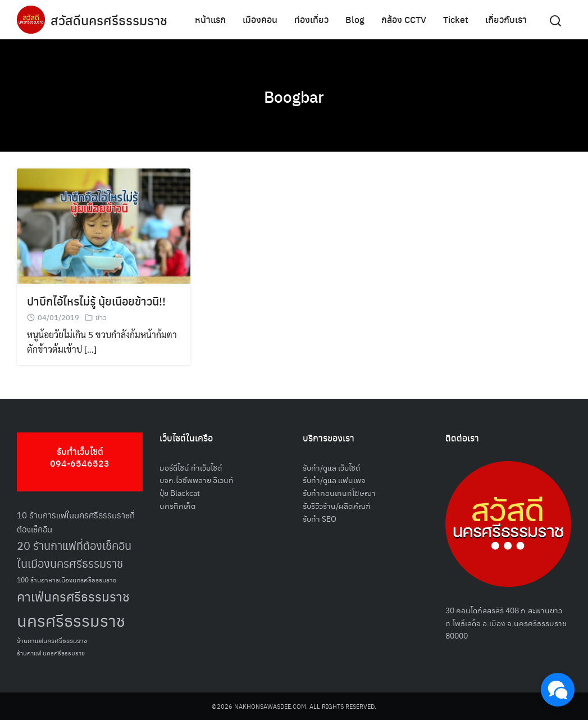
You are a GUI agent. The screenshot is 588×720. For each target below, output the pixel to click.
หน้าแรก (210, 19)
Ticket (456, 19)
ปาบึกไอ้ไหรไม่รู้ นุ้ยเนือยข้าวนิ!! (96, 301)
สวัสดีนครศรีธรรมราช (110, 20)
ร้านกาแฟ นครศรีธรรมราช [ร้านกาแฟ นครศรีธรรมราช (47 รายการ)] (51, 653)
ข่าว (101, 317)
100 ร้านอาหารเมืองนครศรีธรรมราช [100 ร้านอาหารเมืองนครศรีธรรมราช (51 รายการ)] (67, 579)
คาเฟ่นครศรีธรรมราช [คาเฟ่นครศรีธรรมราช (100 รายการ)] (73, 596)
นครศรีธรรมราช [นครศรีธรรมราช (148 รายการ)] (71, 620)
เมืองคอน (260, 19)
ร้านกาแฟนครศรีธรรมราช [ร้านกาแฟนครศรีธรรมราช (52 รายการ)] (52, 640)
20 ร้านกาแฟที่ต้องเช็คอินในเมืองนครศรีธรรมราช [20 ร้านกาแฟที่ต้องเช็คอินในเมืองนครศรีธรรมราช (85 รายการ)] (74, 554)
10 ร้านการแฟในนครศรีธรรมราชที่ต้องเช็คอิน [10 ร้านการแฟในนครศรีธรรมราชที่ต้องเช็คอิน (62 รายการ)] (76, 522)
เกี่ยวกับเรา (506, 19)
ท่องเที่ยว (311, 19)
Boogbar (294, 95)
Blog (355, 19)
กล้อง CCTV (404, 19)
